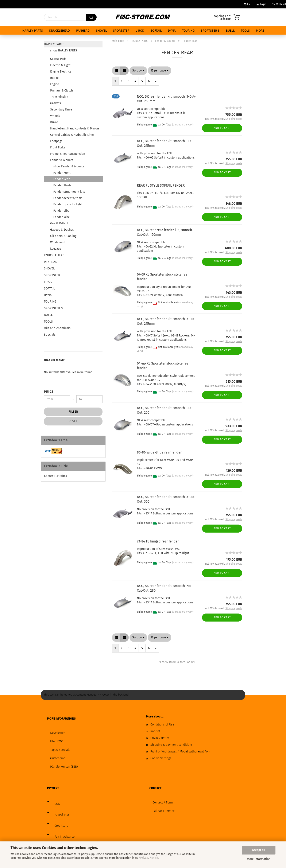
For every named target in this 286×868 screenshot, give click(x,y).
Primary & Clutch (61, 91)
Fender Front (62, 173)
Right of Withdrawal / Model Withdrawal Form (181, 752)
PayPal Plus (62, 815)
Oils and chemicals (57, 328)
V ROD (140, 31)
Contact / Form (163, 803)
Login (261, 4)
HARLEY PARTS (33, 31)
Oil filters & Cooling (63, 236)
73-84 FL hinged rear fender (158, 541)
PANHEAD (83, 31)
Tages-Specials (60, 750)
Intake (54, 78)
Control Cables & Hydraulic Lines (72, 135)
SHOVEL (101, 31)
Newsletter (57, 733)
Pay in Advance (65, 837)
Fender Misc (61, 217)
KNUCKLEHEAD (59, 31)
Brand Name (54, 360)
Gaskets (56, 103)
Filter (73, 412)
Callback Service (164, 811)
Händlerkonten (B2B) (64, 767)
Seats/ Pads (58, 59)
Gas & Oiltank (59, 223)
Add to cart (222, 128)
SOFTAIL (156, 31)
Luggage (56, 249)
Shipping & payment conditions (171, 745)
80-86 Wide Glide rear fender (159, 452)
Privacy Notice (149, 858)
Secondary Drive (61, 110)
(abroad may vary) (183, 125)
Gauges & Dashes (62, 230)
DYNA (172, 31)
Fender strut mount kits (69, 192)
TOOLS (245, 31)
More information (259, 859)
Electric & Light (60, 65)
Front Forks (58, 147)
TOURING (188, 31)
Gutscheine (58, 758)
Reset (73, 421)
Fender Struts (62, 185)
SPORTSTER (121, 31)
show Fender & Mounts (69, 166)
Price (49, 392)
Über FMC (57, 741)
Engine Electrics (61, 72)
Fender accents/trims (68, 198)
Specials (50, 335)
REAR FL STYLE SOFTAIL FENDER (161, 185)
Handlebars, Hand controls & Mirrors (75, 129)
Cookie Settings (161, 758)
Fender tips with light (68, 204)
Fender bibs (61, 211)
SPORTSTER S (210, 31)
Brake (54, 122)
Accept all (259, 850)
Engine (55, 84)
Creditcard (61, 826)
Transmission (59, 97)
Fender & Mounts (62, 160)
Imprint (155, 731)
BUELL (230, 31)
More (260, 31)
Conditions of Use (162, 725)
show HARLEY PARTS (64, 50)
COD (57, 804)
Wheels (55, 116)
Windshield (58, 242)
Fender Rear (61, 179)
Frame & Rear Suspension (68, 154)
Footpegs (56, 141)
